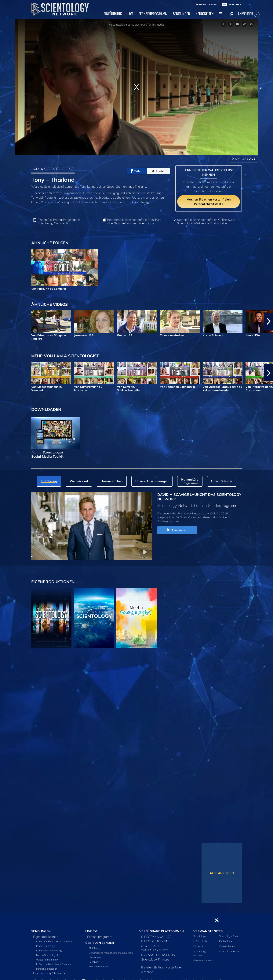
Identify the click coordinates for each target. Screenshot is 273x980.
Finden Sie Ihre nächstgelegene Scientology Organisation (59, 222)
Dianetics (198, 946)
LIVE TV (91, 931)
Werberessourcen (98, 966)
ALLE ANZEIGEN (222, 873)
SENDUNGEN (182, 14)
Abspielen (177, 530)
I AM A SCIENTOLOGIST (53, 169)
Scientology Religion (230, 951)
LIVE (130, 14)
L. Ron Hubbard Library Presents (53, 964)
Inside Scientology (46, 946)
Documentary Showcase (50, 973)
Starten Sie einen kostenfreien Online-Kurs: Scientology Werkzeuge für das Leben (206, 222)
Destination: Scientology (49, 950)
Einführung (95, 948)
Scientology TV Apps (155, 959)
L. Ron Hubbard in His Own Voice (54, 941)
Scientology (200, 936)
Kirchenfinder (226, 941)
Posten (158, 171)
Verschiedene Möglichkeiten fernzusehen (111, 953)
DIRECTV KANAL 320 (156, 937)
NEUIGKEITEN (205, 14)
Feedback (94, 962)
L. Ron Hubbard (202, 941)
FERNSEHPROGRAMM (153, 14)
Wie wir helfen (227, 946)
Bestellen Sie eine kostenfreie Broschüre (134, 222)
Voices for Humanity (47, 960)
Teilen (137, 171)
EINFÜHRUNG (113, 14)
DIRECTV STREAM (154, 941)
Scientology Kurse (229, 936)
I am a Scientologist (47, 969)
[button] (269, 321)
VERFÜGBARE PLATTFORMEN (162, 931)
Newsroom (95, 957)
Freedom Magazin (203, 960)
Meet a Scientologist (47, 955)
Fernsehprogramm (100, 937)
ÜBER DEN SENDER (100, 943)
